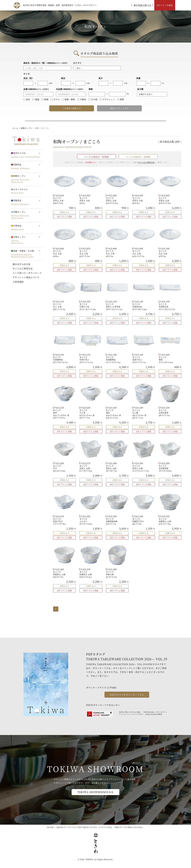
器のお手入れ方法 (21, 264)
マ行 (37, 128)
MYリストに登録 (64, 217)
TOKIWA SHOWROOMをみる (95, 792)
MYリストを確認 (165, 5)
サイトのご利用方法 (23, 268)
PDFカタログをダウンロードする (127, 695)
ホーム (15, 128)
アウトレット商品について (26, 277)
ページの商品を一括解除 (138, 157)
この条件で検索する (72, 108)
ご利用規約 (18, 282)
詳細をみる (65, 212)
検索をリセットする (119, 108)
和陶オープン (27, 128)
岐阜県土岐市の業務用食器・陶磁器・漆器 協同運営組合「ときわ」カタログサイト (60, 5)
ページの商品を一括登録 (96, 157)
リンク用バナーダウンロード (27, 273)
